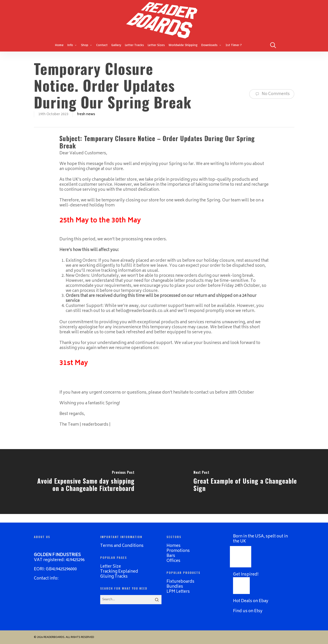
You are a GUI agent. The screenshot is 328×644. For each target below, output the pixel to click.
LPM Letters (178, 592)
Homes (174, 546)
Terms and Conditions (122, 546)
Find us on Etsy (248, 611)
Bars (171, 556)
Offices (173, 561)
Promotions (178, 551)
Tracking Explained (119, 572)
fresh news (86, 114)
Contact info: (46, 579)
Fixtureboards (180, 582)
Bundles (175, 587)
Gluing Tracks (114, 577)
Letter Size (111, 567)
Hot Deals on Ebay (251, 601)
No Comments (272, 94)
